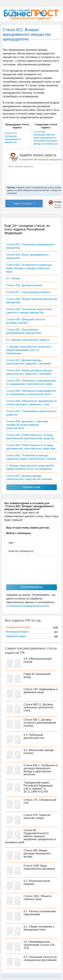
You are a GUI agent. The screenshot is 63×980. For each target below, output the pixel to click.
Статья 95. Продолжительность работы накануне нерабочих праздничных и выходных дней (30, 836)
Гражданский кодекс (18, 627)
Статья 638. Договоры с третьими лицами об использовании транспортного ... (27, 425)
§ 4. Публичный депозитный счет (34, 736)
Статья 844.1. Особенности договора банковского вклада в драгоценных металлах (41, 770)
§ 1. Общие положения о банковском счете (39, 928)
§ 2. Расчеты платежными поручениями (40, 913)
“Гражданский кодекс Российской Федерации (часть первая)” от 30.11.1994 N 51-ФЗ (38, 787)
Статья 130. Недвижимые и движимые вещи (41, 691)
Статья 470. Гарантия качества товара (37, 816)
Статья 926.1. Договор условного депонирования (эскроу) (40, 723)
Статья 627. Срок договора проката (28, 292)
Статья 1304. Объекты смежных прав (38, 898)
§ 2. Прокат (13, 278)
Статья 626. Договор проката (24, 285)
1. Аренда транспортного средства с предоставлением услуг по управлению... (29, 350)
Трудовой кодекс (16, 636)
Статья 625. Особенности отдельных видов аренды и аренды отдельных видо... (29, 268)
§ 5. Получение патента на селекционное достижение (40, 959)
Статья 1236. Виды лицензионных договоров (39, 867)
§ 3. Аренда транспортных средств (28, 340)
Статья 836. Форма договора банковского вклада (37, 853)
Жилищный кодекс (17, 632)
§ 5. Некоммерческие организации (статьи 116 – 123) (40, 945)
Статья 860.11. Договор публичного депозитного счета (39, 707)
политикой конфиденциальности (29, 606)
